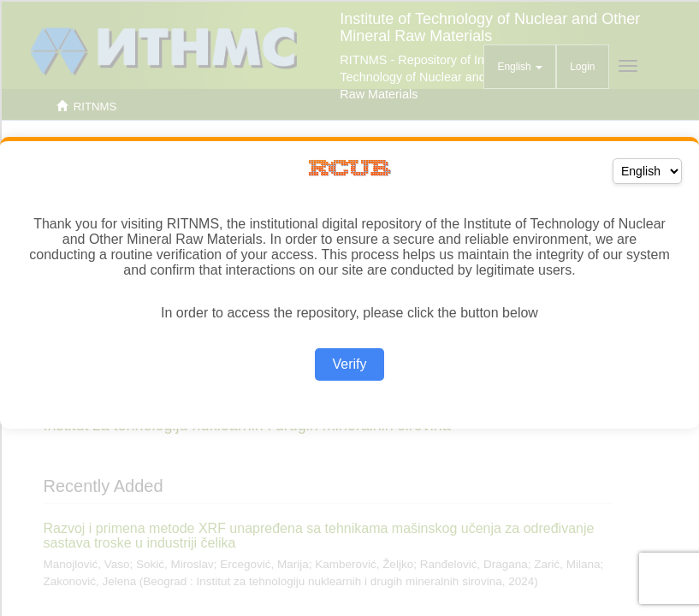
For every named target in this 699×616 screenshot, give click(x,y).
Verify (349, 364)
